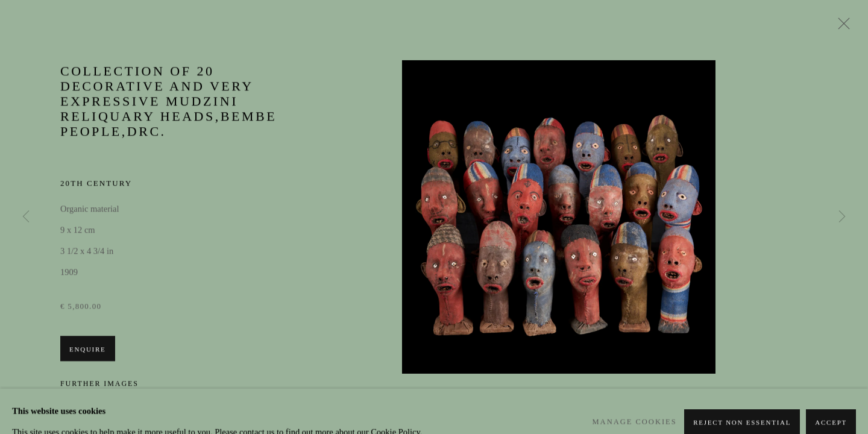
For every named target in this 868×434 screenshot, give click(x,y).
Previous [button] (26, 217)
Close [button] (841, 27)
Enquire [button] (88, 350)
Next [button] (842, 217)
